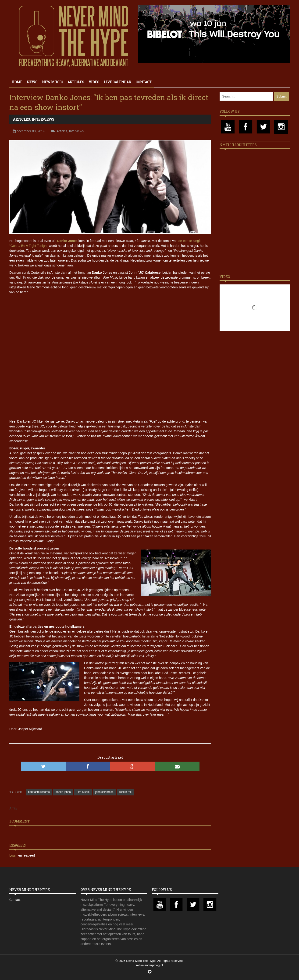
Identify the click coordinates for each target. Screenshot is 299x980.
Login (14, 855)
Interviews (43, 119)
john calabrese (104, 792)
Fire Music (83, 792)
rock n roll (125, 792)
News (32, 82)
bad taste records (39, 792)
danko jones (63, 792)
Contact (144, 82)
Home (17, 82)
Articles (76, 82)
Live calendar (117, 82)
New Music (52, 82)
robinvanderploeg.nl (149, 965)
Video (94, 82)
